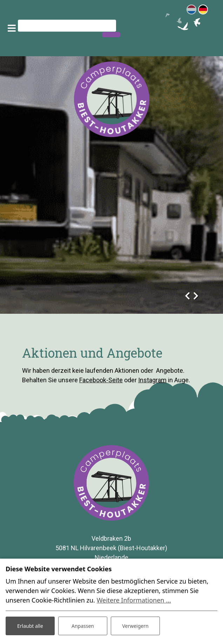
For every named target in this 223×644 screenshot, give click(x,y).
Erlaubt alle (30, 626)
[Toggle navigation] (12, 28)
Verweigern (135, 626)
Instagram (152, 380)
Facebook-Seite (101, 380)
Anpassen (83, 626)
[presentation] (187, 294)
